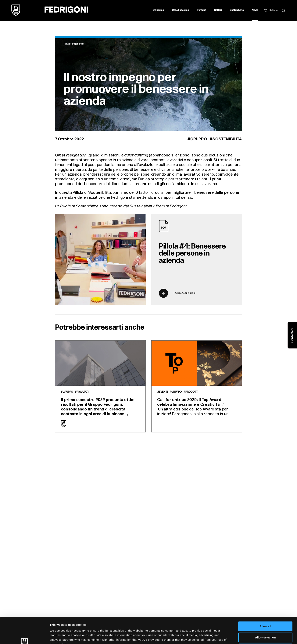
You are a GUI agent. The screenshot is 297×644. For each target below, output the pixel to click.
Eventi (163, 392)
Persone (202, 10)
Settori (218, 10)
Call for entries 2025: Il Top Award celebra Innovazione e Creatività (189, 402)
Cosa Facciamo (180, 10)
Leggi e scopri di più (177, 293)
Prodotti (192, 392)
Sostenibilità (237, 10)
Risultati (83, 392)
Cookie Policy (173, 624)
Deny (265, 624)
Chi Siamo (158, 10)
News (255, 10)
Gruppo (199, 139)
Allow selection (265, 613)
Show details (199, 637)
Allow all (265, 602)
